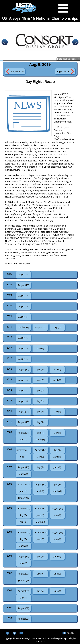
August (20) (57, 508)
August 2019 (17, 71)
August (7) (23, 296)
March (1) (40, 439)
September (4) (40, 532)
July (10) (40, 574)
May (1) (40, 348)
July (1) (57, 327)
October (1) (23, 327)
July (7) (57, 484)
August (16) (23, 467)
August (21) (23, 412)
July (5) (23, 539)
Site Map (69, 633)
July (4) (40, 422)
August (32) (23, 608)
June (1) (40, 380)
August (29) (23, 591)
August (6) (23, 338)
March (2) (40, 522)
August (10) (23, 285)
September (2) (23, 484)
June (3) (40, 539)
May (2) (40, 457)
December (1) (23, 508)
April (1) (57, 380)
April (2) (57, 369)
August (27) (23, 574)
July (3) (40, 369)
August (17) (40, 450)
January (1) (23, 498)
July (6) (40, 467)
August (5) (23, 275)
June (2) (57, 574)
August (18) (23, 422)
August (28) (23, 619)
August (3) (23, 306)
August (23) (57, 532)
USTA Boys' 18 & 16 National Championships (40, 18)
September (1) (23, 450)
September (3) (40, 508)
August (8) (23, 391)
